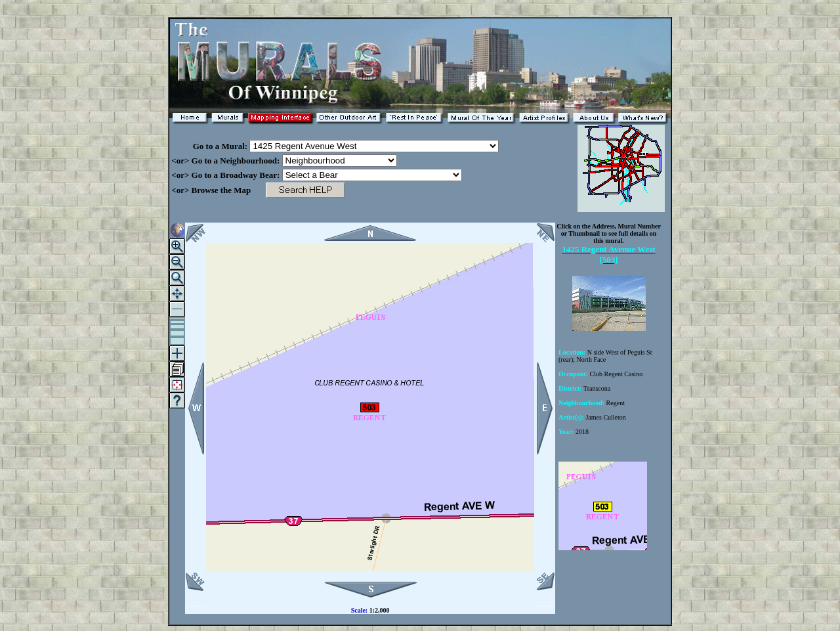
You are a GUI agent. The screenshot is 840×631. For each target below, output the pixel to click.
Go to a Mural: (209, 146)
